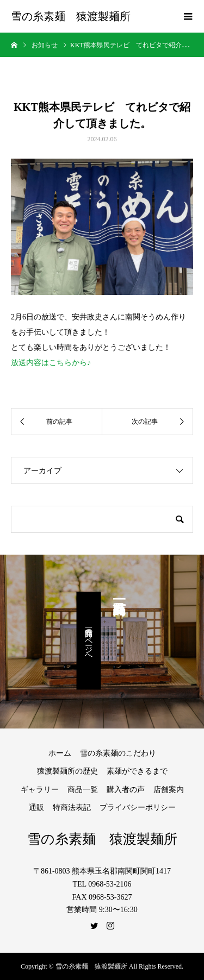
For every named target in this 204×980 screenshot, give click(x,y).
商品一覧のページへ (89, 641)
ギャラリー (40, 790)
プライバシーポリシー (138, 808)
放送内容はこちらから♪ (51, 363)
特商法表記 (72, 808)
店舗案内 (169, 790)
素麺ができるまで (137, 771)
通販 (36, 808)
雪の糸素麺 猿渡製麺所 (71, 16)
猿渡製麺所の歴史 (67, 771)
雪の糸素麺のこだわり (118, 753)
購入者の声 (126, 790)
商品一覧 (83, 790)
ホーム (60, 753)
